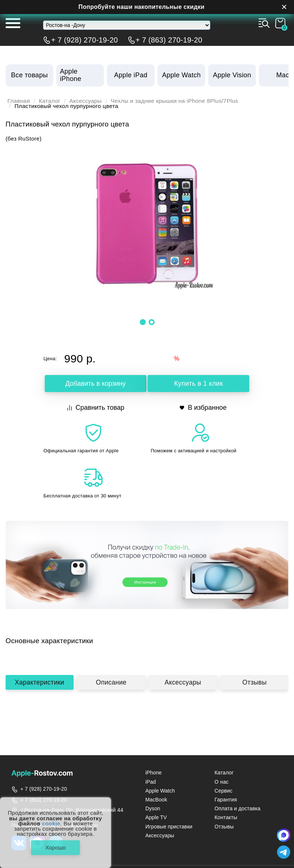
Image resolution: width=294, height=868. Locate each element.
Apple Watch (160, 791)
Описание (111, 684)
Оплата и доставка (237, 808)
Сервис (224, 791)
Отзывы (254, 684)
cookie (51, 823)
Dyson (153, 808)
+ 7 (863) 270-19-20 (169, 40)
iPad (151, 782)
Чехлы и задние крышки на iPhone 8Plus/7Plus (175, 101)
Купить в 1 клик (198, 384)
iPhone (153, 773)
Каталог (50, 101)
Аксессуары (86, 101)
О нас (222, 782)
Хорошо (55, 847)
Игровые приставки (169, 827)
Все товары (29, 75)
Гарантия (226, 800)
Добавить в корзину (95, 384)
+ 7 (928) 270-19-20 (84, 40)
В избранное (203, 408)
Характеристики (39, 684)
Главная (19, 101)
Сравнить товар (96, 408)
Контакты (226, 817)
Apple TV (156, 817)
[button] (143, 322)
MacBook (156, 800)
